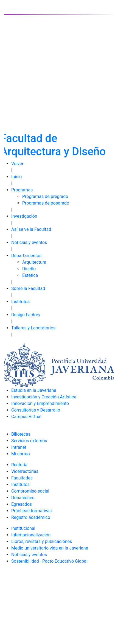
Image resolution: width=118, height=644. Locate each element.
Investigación (24, 216)
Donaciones (23, 498)
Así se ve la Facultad (31, 229)
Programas (22, 190)
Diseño (29, 269)
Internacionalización (31, 535)
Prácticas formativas (31, 511)
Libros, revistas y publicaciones (42, 541)
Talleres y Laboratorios (33, 328)
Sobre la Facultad (28, 288)
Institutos (20, 302)
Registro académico (31, 517)
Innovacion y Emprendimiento (40, 403)
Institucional (23, 528)
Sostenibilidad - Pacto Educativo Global (49, 561)
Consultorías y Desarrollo (36, 410)
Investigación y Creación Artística (44, 397)
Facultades (22, 478)
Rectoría (19, 465)
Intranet (19, 447)
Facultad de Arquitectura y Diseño (53, 145)
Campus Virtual (26, 417)
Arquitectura (34, 262)
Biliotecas (21, 434)
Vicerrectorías (25, 471)
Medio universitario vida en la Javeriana (50, 548)
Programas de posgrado (46, 203)
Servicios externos (29, 441)
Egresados (22, 504)
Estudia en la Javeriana (34, 390)
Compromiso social (30, 491)
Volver (17, 164)
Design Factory (26, 315)
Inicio (16, 177)
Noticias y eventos (29, 242)
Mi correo (21, 454)
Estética (30, 275)
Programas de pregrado (45, 196)
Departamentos (26, 256)
